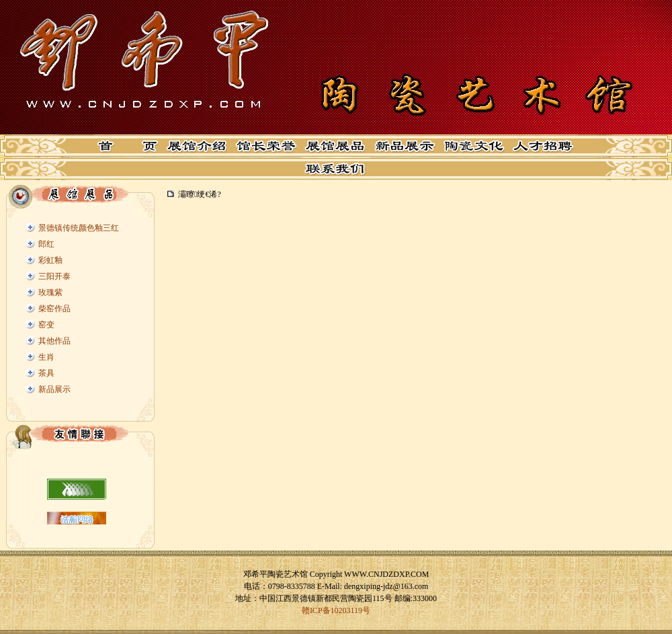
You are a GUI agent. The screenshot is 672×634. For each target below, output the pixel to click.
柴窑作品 (54, 309)
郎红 (46, 244)
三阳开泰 (54, 276)
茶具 (46, 373)
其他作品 (54, 341)
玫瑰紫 (50, 292)
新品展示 (54, 389)
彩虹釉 (50, 260)
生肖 (46, 357)
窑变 (46, 325)
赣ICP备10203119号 (336, 610)
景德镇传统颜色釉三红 (79, 228)
